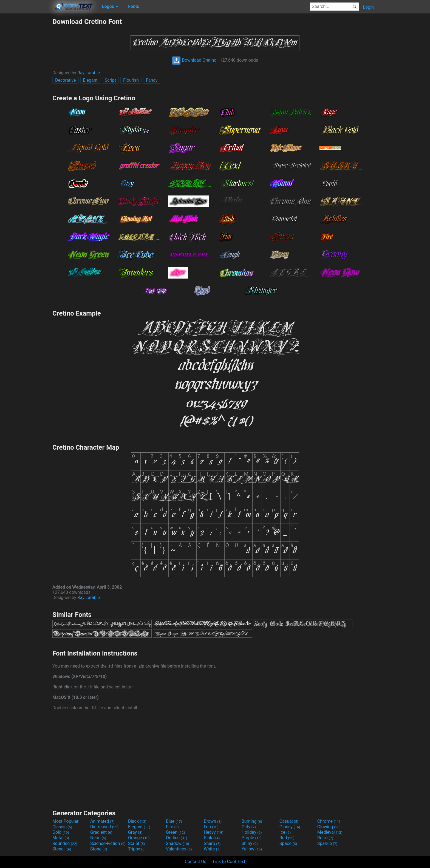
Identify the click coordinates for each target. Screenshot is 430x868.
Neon (98, 838)
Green (176, 832)
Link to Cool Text (229, 862)
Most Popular (66, 821)
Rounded (65, 843)
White (212, 849)
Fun (211, 827)
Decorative (66, 80)
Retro (325, 838)
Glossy (290, 827)
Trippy (137, 849)
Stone (99, 849)
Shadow (178, 843)
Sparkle (327, 843)
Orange (139, 838)
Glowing (329, 827)
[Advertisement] (26, 100)
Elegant (90, 80)
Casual (289, 821)
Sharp (212, 843)
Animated (102, 821)
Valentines (179, 849)
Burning (252, 821)
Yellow (252, 849)
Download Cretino (194, 60)
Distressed (104, 827)
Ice (285, 832)
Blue (174, 821)
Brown (213, 821)
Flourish (131, 80)
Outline (177, 838)
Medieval (330, 832)
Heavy (213, 832)
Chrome (329, 821)
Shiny (250, 843)
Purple (252, 838)
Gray (135, 832)
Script (110, 80)
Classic (62, 827)
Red (287, 838)
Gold (61, 832)
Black (137, 821)
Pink (212, 838)
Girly (249, 827)
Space (288, 843)
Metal (61, 838)
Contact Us (196, 862)
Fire (172, 827)
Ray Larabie (89, 73)
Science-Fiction (108, 843)
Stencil (62, 849)
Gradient (101, 832)
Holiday (252, 832)
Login (368, 7)
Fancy (152, 80)
